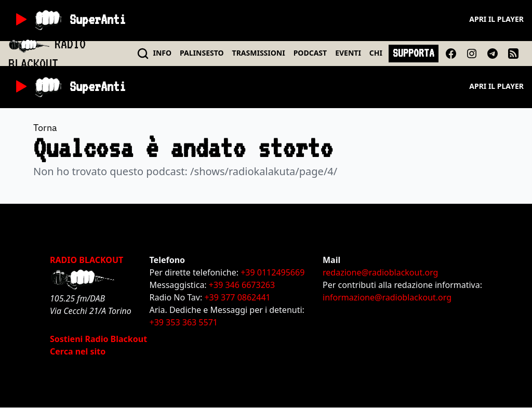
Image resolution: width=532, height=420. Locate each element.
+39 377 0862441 (237, 297)
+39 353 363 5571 (184, 322)
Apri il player (496, 19)
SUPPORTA (414, 53)
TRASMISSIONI (259, 53)
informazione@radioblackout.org (387, 297)
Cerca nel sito (78, 351)
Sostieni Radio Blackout (98, 339)
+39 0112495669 (272, 272)
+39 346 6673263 (242, 285)
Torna (45, 128)
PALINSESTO (202, 53)
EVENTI (348, 53)
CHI (376, 53)
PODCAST (310, 53)
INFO (163, 53)
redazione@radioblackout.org (380, 272)
